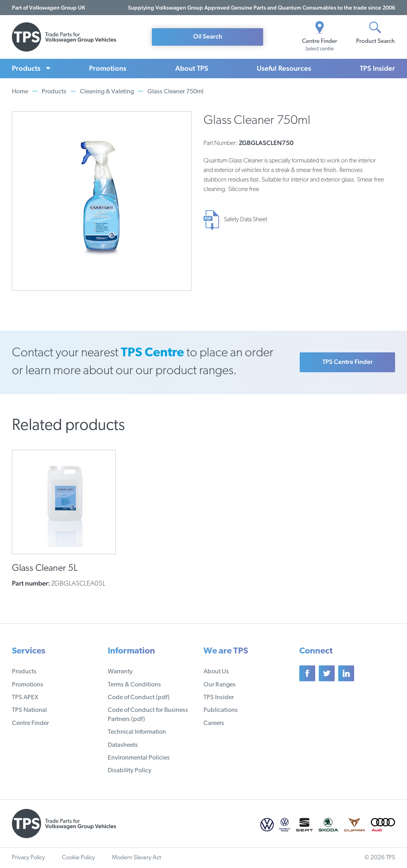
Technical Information (137, 732)
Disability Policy (130, 771)
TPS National (29, 710)
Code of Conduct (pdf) (139, 698)
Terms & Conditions (134, 685)
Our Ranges (220, 685)
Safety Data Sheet (245, 220)
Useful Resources (284, 68)
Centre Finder (30, 723)
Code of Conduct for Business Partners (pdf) (148, 715)
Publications (221, 710)
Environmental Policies (139, 758)
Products (26, 68)
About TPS (192, 68)
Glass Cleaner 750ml (175, 92)
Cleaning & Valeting (107, 92)
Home (20, 92)
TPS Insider (377, 68)
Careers (214, 723)
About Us (216, 672)
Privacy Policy (28, 858)
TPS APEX (25, 698)
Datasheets (123, 745)
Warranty (120, 672)
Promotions (108, 68)
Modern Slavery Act (137, 858)
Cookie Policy (78, 858)
